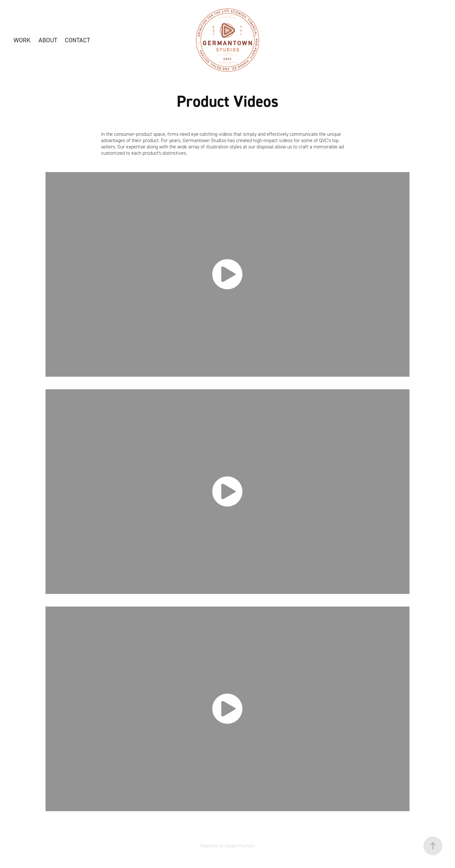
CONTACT (77, 40)
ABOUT (48, 40)
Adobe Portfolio (240, 846)
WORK (22, 40)
